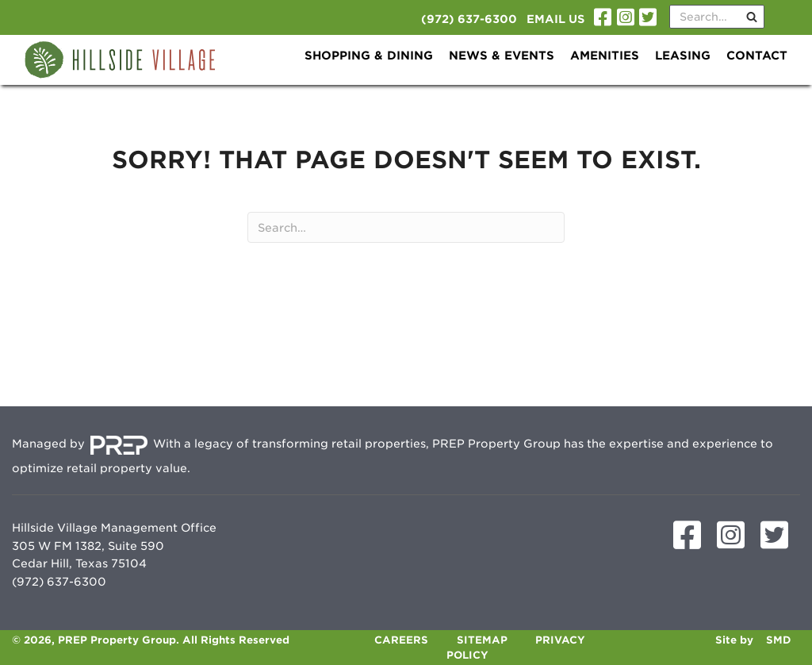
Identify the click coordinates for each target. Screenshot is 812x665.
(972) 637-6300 (469, 19)
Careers (401, 640)
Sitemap (482, 640)
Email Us (555, 19)
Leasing (683, 55)
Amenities (605, 55)
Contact (757, 55)
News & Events (502, 55)
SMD (779, 640)
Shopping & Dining (369, 55)
